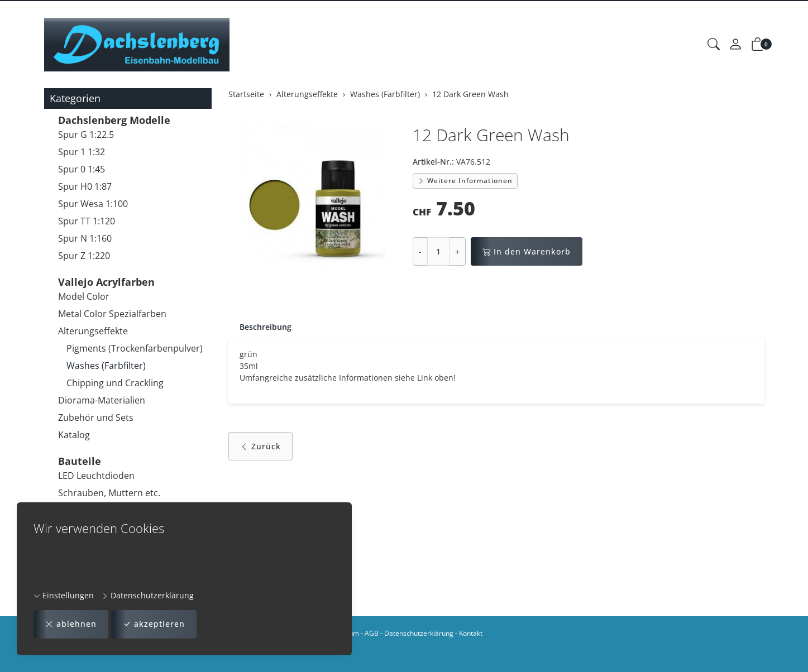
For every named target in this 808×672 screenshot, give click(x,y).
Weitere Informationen (465, 181)
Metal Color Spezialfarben (112, 314)
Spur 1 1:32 (82, 152)
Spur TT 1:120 (87, 221)
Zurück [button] (260, 446)
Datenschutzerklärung (148, 595)
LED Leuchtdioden (96, 476)
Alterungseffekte (93, 331)
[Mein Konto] (735, 45)
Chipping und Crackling (115, 383)
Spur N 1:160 (85, 238)
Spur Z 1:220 (84, 256)
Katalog (74, 435)
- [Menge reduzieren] (420, 251)
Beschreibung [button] (266, 327)
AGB (372, 633)
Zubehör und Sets (96, 417)
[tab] (260, 327)
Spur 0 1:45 (82, 169)
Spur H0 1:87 (85, 186)
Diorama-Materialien (102, 400)
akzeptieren (154, 624)
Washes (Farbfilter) (106, 366)
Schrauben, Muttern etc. (109, 493)
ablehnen (71, 624)
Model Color (84, 296)
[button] (714, 45)
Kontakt (471, 633)
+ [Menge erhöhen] (457, 251)
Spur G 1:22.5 (86, 135)
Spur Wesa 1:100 (93, 204)
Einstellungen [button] (64, 595)
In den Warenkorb (527, 251)
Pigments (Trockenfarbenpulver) (135, 348)
